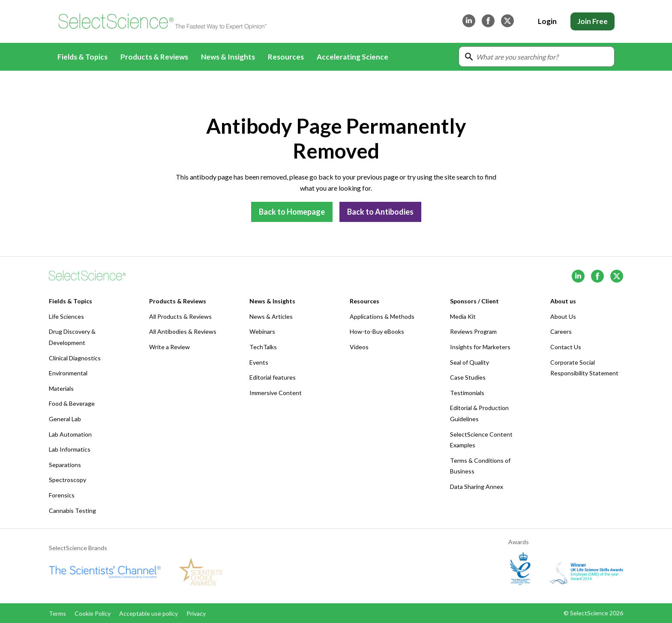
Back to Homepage (292, 212)
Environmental (68, 373)
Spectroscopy (67, 480)
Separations (65, 465)
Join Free (592, 21)
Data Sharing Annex (477, 487)
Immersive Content (276, 393)
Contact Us (566, 347)
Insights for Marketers (480, 347)
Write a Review (169, 347)
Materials (61, 388)
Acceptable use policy (148, 613)
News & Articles (271, 316)
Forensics (62, 495)
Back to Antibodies (380, 212)
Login (547, 21)
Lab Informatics (70, 449)
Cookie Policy (93, 613)
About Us (563, 316)
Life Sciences (66, 316)
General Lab (65, 419)
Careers (561, 331)
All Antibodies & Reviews (183, 331)
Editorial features (273, 377)
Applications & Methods (382, 316)
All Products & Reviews (180, 316)
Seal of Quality (469, 362)
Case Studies (468, 377)
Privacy (196, 613)
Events (259, 362)
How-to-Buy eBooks (377, 331)
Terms (57, 613)
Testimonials (467, 393)
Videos (359, 347)
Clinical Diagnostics (75, 358)
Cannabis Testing (72, 511)
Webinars (262, 331)
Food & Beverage (72, 403)
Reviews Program (473, 331)
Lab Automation (70, 434)
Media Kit (463, 316)
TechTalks (263, 347)
